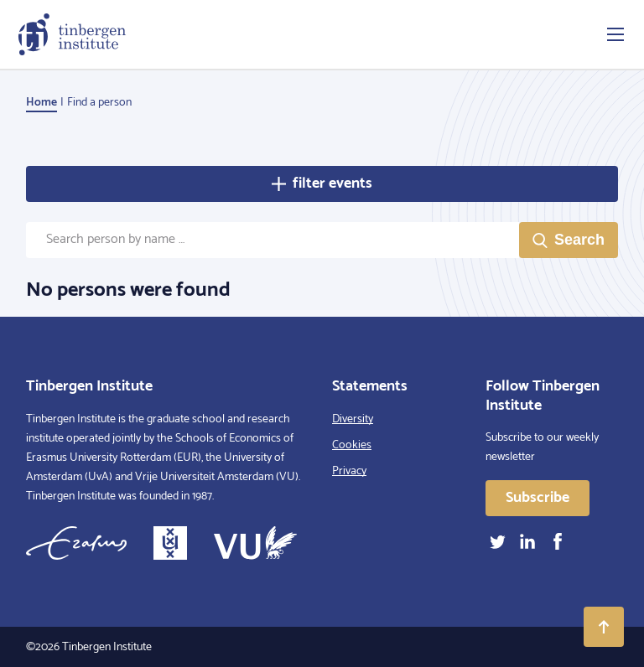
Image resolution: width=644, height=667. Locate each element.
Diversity (353, 419)
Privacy (349, 471)
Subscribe (538, 498)
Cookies (352, 445)
